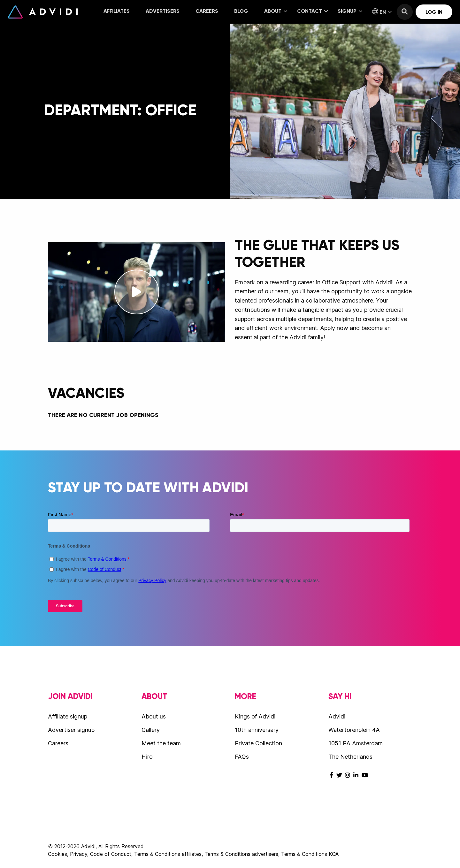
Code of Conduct (111, 854)
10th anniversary (257, 730)
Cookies (57, 854)
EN (382, 12)
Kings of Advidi (255, 716)
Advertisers (163, 11)
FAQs (242, 757)
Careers (207, 11)
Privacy (79, 854)
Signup (350, 11)
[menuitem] (117, 12)
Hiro (147, 757)
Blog (241, 11)
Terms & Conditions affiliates (168, 854)
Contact (312, 11)
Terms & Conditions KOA (310, 854)
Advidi (43, 12)
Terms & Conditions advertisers (241, 854)
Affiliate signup (68, 716)
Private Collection (258, 743)
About (276, 11)
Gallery (151, 730)
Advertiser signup (71, 730)
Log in (434, 12)
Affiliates (117, 11)
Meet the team (161, 743)
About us (154, 716)
